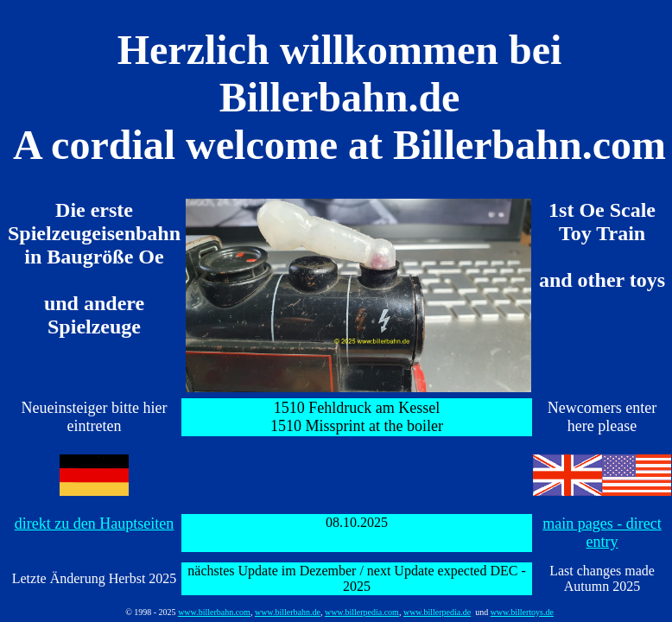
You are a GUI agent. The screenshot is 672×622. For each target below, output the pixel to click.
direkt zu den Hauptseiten (94, 524)
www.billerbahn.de (288, 612)
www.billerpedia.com (362, 612)
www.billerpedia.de (437, 612)
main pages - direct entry (602, 533)
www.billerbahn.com (214, 612)
